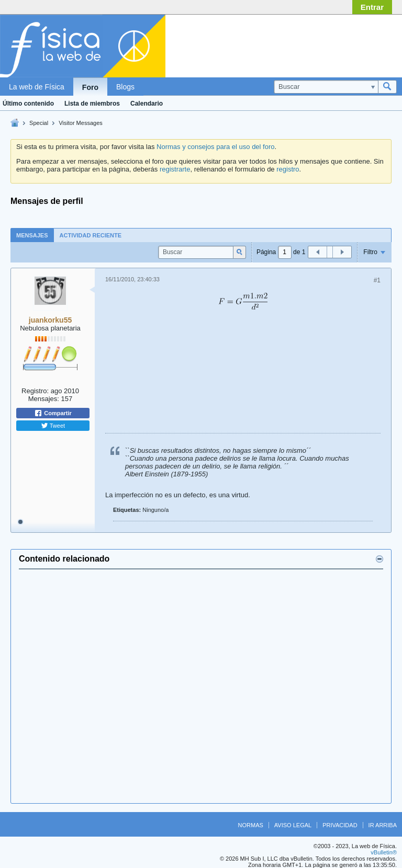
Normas (251, 825)
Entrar (372, 7)
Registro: (35, 391)
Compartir (53, 413)
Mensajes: (44, 399)
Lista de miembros (92, 104)
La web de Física (37, 87)
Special (39, 123)
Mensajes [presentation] (32, 235)
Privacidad (340, 825)
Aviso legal (293, 825)
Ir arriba (383, 825)
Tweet (53, 426)
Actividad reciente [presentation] (91, 235)
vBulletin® (384, 852)
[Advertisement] (313, 43)
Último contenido (28, 104)
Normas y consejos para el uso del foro (215, 147)
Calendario (147, 104)
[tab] (32, 235)
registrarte (175, 169)
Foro (90, 87)
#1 (377, 280)
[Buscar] (326, 87)
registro (288, 169)
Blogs (125, 87)
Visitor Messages (81, 123)
